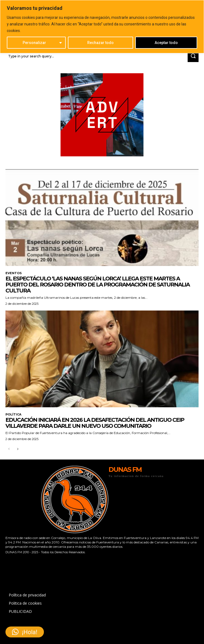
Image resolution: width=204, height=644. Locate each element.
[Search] (193, 56)
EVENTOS (14, 273)
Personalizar (34, 43)
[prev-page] (9, 449)
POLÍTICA (13, 415)
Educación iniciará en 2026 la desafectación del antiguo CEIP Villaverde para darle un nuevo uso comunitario (95, 423)
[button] (25, 632)
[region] (102, 27)
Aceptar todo (166, 43)
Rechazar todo (100, 43)
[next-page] (18, 449)
